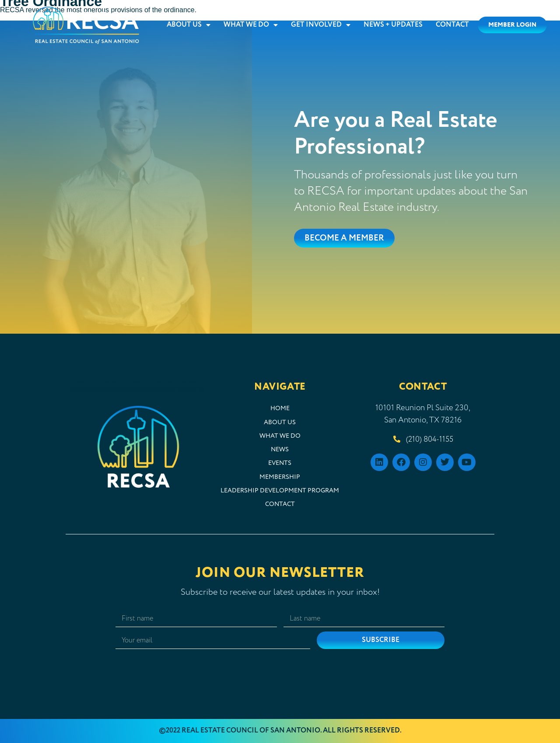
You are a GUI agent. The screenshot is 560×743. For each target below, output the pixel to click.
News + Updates (393, 25)
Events (280, 463)
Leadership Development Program (280, 491)
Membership (280, 477)
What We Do (251, 25)
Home (280, 408)
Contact (452, 25)
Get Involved (321, 25)
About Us (189, 25)
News (280, 450)
